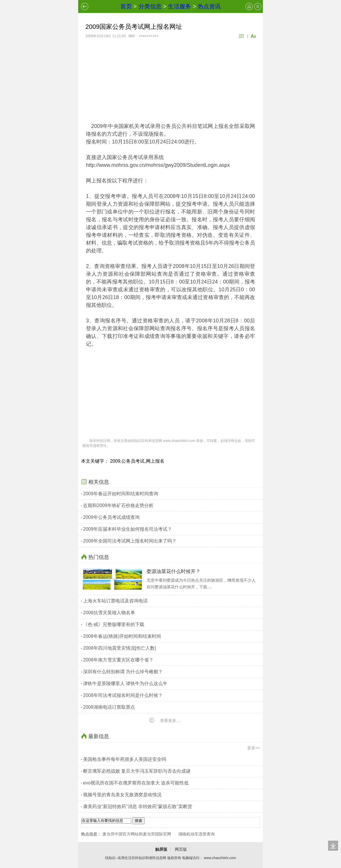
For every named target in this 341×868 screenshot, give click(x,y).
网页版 (181, 849)
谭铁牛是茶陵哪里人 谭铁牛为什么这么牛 (125, 683)
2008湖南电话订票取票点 (109, 707)
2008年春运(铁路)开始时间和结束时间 (122, 636)
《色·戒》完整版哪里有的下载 (114, 624)
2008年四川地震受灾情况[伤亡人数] (119, 648)
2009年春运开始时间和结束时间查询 (121, 494)
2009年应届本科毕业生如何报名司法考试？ (128, 529)
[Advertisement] (170, 81)
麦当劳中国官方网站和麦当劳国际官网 (137, 834)
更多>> (254, 748)
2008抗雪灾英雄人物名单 (109, 613)
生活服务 (179, 6)
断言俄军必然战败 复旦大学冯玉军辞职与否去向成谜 (137, 771)
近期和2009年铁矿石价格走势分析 (118, 505)
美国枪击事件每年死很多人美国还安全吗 (125, 759)
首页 (126, 6)
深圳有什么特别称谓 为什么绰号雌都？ (123, 672)
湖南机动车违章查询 (196, 834)
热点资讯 (209, 6)
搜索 (138, 821)
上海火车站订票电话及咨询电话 (115, 601)
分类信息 (150, 6)
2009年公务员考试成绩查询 (111, 517)
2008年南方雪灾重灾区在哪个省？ (118, 660)
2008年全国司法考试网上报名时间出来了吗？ (130, 541)
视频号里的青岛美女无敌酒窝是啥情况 (122, 795)
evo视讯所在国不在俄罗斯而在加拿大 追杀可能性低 (136, 783)
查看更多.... (170, 721)
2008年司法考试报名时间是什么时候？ (123, 695)
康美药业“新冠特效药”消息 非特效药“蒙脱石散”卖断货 (138, 806)
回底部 (333, 846)
